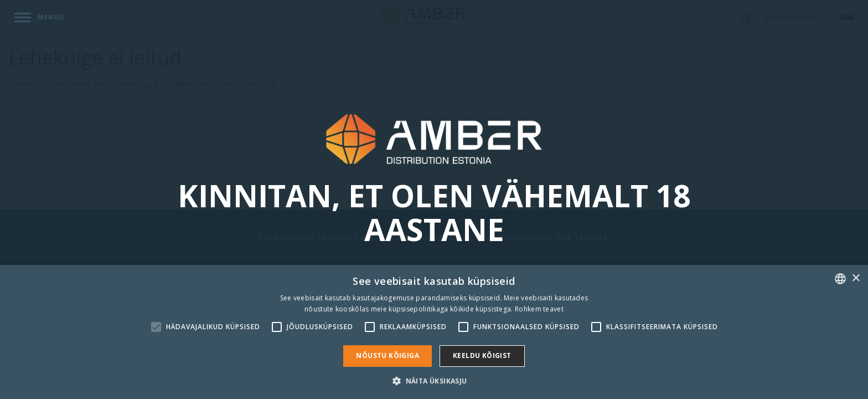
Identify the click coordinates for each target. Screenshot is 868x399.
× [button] (856, 278)
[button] (434, 380)
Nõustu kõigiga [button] (387, 355)
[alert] (434, 332)
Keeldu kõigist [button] (482, 355)
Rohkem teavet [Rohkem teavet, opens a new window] (539, 309)
